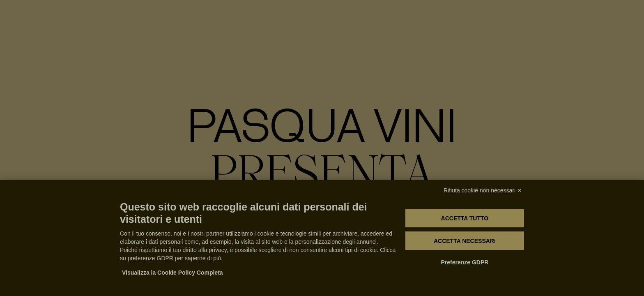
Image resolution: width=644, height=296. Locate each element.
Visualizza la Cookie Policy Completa (172, 273)
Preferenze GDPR (465, 262)
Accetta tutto (465, 218)
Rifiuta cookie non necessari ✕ (483, 190)
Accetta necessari (465, 241)
